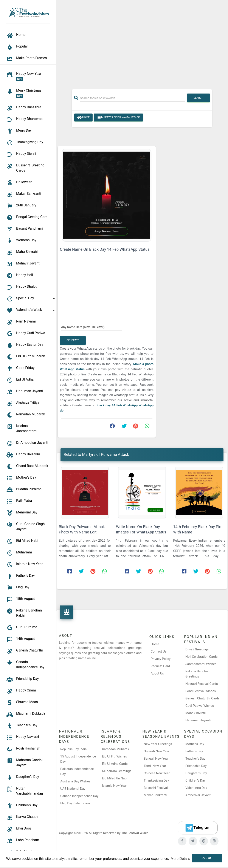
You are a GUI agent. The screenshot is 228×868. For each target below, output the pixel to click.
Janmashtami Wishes (201, 664)
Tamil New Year (155, 766)
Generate (73, 340)
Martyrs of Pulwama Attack (118, 118)
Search (199, 98)
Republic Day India (74, 749)
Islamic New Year (114, 786)
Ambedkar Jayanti (198, 795)
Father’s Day (194, 751)
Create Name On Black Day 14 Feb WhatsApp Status (105, 249)
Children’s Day (195, 780)
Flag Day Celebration (75, 803)
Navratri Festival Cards (202, 684)
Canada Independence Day (79, 796)
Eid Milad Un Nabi (115, 778)
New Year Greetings (158, 744)
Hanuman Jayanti (198, 720)
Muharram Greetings (117, 771)
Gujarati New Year (157, 751)
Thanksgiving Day (156, 780)
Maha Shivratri (196, 713)
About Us (157, 673)
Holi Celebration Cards (201, 657)
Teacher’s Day (195, 759)
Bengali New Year (156, 759)
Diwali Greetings (197, 649)
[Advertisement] (142, 42)
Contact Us (159, 651)
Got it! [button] (207, 858)
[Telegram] (198, 828)
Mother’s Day (195, 744)
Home (83, 118)
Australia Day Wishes (75, 781)
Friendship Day (196, 766)
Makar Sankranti (156, 795)
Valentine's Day (196, 788)
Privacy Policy (161, 659)
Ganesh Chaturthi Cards (202, 698)
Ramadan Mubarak (116, 749)
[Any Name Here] (91, 327)
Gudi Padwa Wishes (200, 706)
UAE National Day (73, 789)
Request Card (160, 666)
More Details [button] (180, 859)
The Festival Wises (135, 833)
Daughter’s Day (196, 773)
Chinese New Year (157, 773)
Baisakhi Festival (156, 788)
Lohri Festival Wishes (201, 691)
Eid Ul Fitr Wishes (115, 756)
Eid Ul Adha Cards (115, 764)
